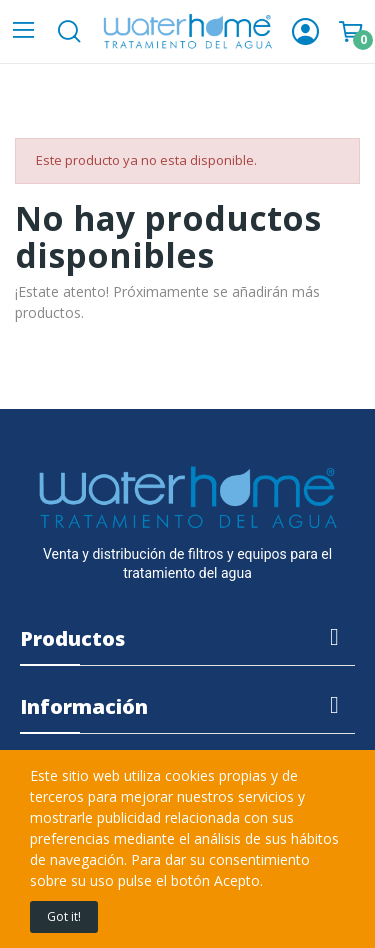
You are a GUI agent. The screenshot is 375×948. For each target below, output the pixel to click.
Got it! (64, 916)
